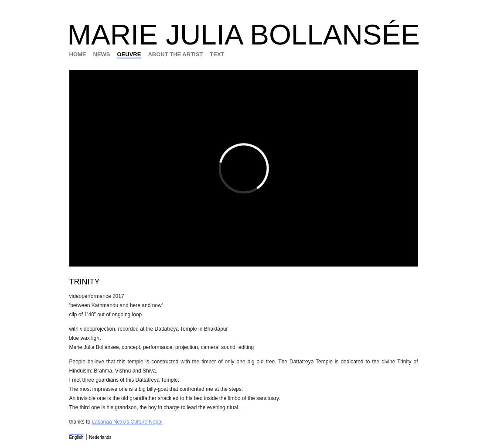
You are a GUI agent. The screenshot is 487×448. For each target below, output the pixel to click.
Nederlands (100, 437)
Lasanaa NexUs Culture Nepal (127, 422)
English (77, 437)
